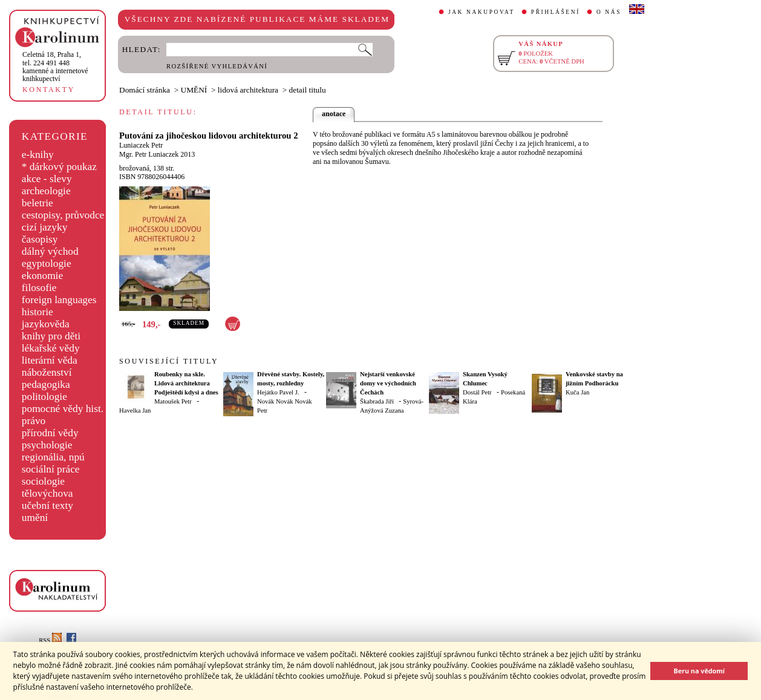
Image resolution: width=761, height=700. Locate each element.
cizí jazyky (45, 227)
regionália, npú (53, 457)
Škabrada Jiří (377, 401)
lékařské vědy (51, 348)
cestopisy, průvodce (63, 215)
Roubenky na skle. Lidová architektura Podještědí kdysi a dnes (186, 383)
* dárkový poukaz (59, 167)
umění (35, 518)
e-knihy (38, 155)
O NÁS (609, 12)
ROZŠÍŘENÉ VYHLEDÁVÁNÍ (217, 66)
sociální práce (51, 469)
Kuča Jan (577, 392)
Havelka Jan (135, 411)
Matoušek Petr (173, 401)
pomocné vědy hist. (63, 409)
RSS (50, 640)
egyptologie (47, 263)
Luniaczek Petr (141, 145)
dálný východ (50, 251)
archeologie (46, 191)
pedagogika (46, 384)
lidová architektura (248, 90)
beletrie (38, 203)
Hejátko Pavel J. (278, 392)
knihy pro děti (51, 336)
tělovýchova (47, 493)
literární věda (50, 360)
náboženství (47, 372)
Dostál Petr (477, 392)
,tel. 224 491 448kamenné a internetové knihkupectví (55, 67)
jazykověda (46, 324)
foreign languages (59, 300)
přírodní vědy (50, 433)
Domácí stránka (145, 90)
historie (38, 312)
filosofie (39, 288)
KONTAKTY (49, 90)
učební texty (47, 505)
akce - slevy (47, 179)
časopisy (40, 239)
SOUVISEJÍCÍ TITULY (169, 361)
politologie (44, 397)
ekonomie (42, 276)
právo (34, 421)
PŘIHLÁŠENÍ (556, 12)
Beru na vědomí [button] (699, 671)
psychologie (47, 445)
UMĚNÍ (194, 90)
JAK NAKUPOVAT (482, 12)
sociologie (43, 481)
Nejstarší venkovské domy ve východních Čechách (388, 383)
